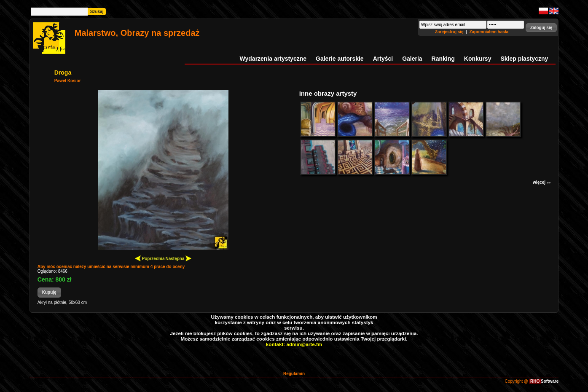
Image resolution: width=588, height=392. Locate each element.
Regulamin (294, 374)
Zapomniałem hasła (489, 32)
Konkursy (478, 59)
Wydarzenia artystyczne (273, 59)
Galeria (412, 59)
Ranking (443, 59)
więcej (542, 182)
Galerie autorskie (340, 59)
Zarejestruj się (450, 32)
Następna (178, 258)
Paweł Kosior (68, 81)
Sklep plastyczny (524, 59)
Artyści (383, 59)
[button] (541, 28)
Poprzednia (150, 258)
